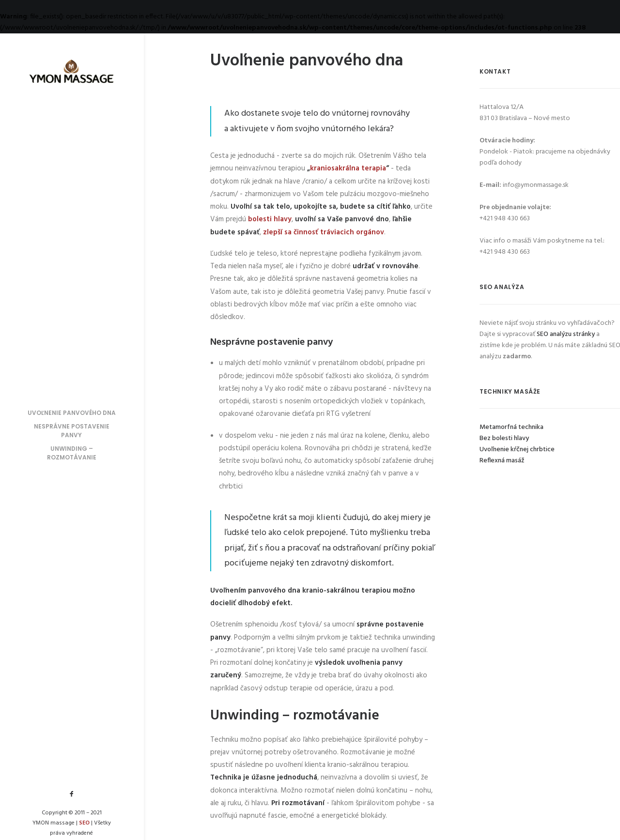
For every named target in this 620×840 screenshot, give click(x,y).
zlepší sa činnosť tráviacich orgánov (324, 232)
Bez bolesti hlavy (504, 438)
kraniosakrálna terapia (348, 168)
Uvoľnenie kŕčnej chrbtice (517, 450)
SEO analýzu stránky (566, 334)
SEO (84, 823)
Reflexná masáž (502, 461)
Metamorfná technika (511, 427)
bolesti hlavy (270, 219)
